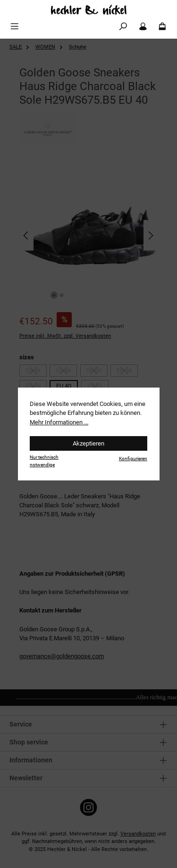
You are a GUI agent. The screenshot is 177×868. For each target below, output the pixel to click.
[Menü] (15, 27)
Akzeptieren (88, 443)
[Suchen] (123, 27)
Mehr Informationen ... (59, 422)
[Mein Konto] (143, 27)
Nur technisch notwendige (44, 461)
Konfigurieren (133, 459)
